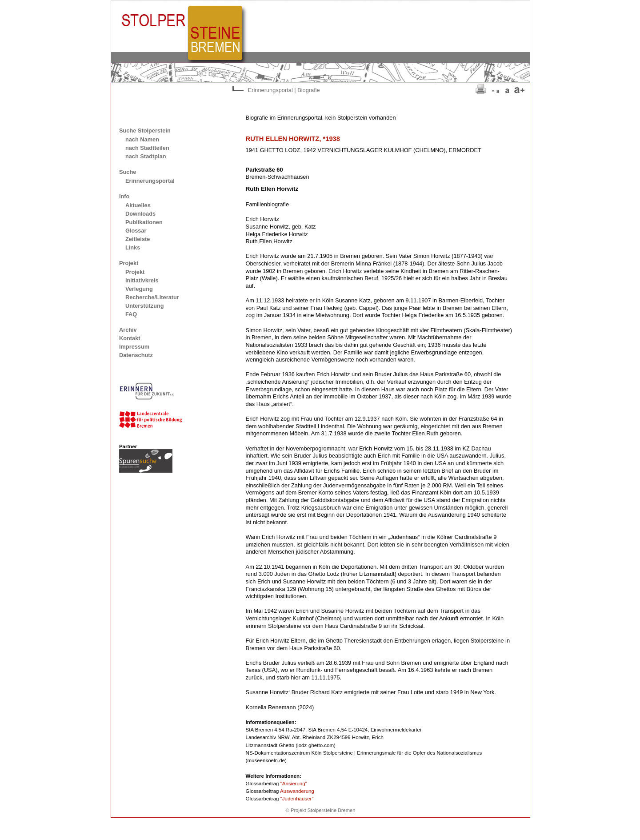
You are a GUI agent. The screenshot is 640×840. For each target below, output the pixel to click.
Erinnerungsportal (150, 181)
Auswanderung (297, 791)
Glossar (136, 231)
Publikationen (144, 222)
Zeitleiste (138, 239)
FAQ (131, 314)
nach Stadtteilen (147, 148)
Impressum (134, 347)
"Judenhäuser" (297, 799)
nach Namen (142, 139)
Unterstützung (145, 306)
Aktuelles (138, 205)
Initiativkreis (142, 280)
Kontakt (130, 338)
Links (133, 247)
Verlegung (139, 289)
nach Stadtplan (146, 156)
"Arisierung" (294, 784)
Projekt (135, 272)
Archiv (128, 330)
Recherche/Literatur (152, 297)
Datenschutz (136, 355)
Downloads (140, 214)
